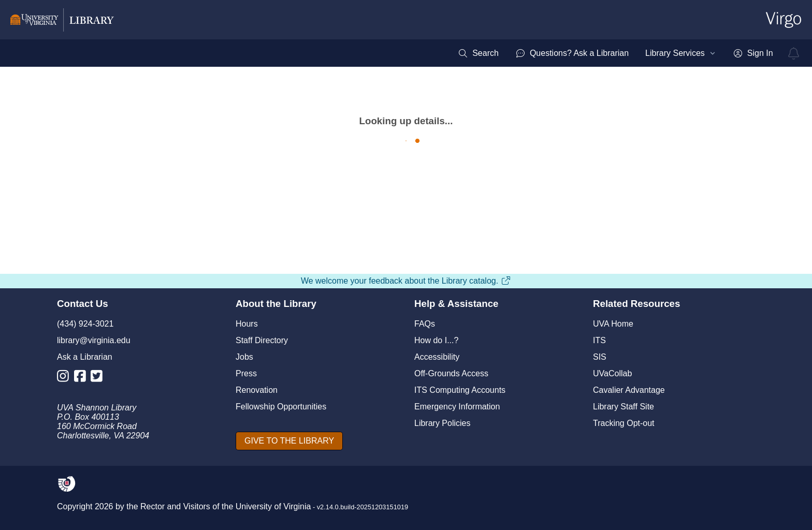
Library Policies (442, 423)
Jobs (244, 357)
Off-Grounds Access (451, 373)
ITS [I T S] (599, 340)
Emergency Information (457, 407)
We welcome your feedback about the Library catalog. (406, 281)
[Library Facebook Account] (83, 378)
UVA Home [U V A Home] (613, 324)
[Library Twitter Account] (99, 378)
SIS (600, 357)
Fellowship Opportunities (281, 407)
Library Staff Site (624, 407)
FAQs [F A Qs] (425, 324)
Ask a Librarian (85, 357)
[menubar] (615, 53)
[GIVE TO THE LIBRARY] (289, 441)
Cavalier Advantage (629, 390)
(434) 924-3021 (85, 324)
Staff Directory (262, 340)
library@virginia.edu (94, 340)
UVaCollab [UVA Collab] (612, 373)
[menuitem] (478, 53)
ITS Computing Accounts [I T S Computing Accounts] (460, 390)
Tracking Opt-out (624, 423)
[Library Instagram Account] (66, 378)
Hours (247, 324)
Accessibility (437, 357)
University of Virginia (273, 506)
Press (246, 373)
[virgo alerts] (794, 53)
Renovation (257, 390)
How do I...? (436, 340)
